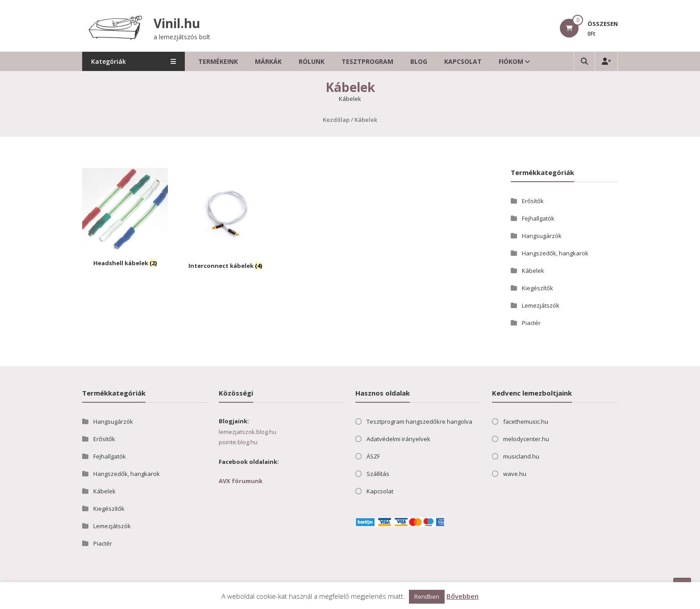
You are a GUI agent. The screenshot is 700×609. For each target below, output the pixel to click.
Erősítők (533, 201)
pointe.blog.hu (238, 442)
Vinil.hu (177, 23)
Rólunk (312, 61)
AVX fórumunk (241, 481)
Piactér (531, 323)
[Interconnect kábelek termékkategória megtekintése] (225, 220)
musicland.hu (521, 456)
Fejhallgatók (538, 218)
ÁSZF (373, 456)
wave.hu (515, 474)
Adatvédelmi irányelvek (398, 439)
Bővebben (462, 596)
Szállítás (378, 474)
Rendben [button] (427, 596)
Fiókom (511, 61)
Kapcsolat (463, 61)
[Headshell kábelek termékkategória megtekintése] (125, 219)
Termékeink (218, 61)
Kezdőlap (336, 120)
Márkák (268, 61)
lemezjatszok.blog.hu (248, 432)
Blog (419, 61)
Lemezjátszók (541, 305)
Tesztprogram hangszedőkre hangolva (419, 421)
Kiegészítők (537, 288)
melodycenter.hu (526, 439)
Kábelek (533, 271)
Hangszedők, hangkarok (555, 253)
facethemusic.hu (526, 421)
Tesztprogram (367, 61)
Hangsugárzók (542, 236)
